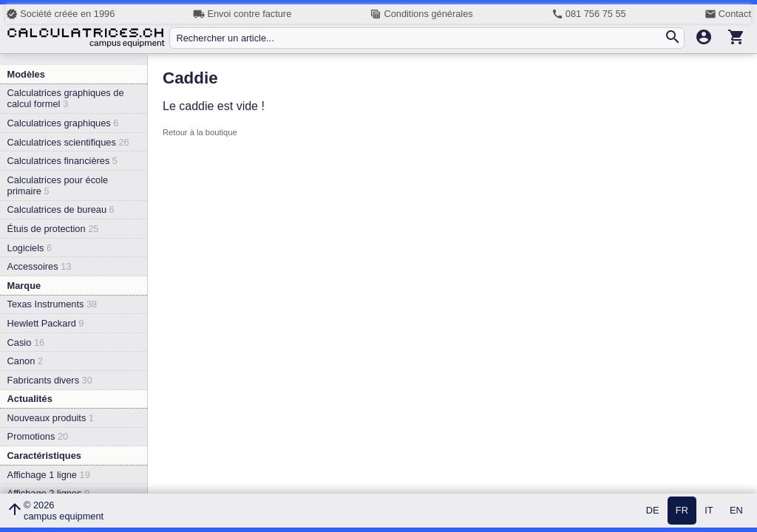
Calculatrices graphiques (63, 123)
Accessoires (40, 266)
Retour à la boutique (200, 132)
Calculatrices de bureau (61, 209)
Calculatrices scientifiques (68, 142)
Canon (25, 361)
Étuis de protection (53, 229)
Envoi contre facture (242, 14)
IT (709, 511)
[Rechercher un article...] (420, 38)
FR (682, 511)
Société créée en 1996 (60, 14)
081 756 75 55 (589, 14)
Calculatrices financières (62, 161)
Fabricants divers (50, 380)
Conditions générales (421, 14)
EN (736, 511)
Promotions (38, 436)
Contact (728, 14)
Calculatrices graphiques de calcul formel (66, 98)
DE (653, 511)
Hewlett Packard (46, 323)
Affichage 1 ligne (49, 475)
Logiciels (30, 248)
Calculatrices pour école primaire (58, 185)
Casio (26, 342)
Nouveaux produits (51, 418)
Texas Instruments (52, 304)
